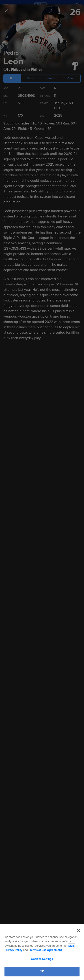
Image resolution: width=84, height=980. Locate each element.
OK (42, 972)
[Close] (79, 931)
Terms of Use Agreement (46, 950)
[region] (42, 952)
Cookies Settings (42, 959)
